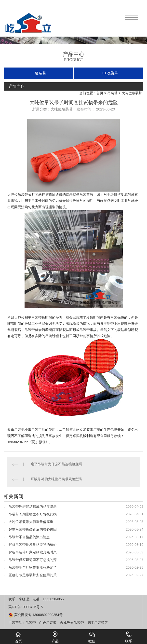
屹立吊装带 (85, 430)
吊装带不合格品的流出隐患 (29, 537)
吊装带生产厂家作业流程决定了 (33, 567)
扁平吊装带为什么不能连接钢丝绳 (56, 464)
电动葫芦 (110, 73)
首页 (100, 93)
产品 (55, 637)
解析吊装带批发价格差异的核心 (33, 545)
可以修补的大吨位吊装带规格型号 (56, 479)
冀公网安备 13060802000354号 (35, 615)
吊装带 (40, 73)
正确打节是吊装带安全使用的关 (33, 575)
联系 (129, 637)
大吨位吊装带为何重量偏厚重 (31, 522)
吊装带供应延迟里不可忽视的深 (33, 560)
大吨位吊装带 (132, 93)
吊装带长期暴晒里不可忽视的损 (33, 514)
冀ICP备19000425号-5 (26, 607)
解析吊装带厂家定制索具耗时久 (33, 552)
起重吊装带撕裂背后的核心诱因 (33, 529)
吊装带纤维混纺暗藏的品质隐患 (33, 507)
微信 (92, 637)
